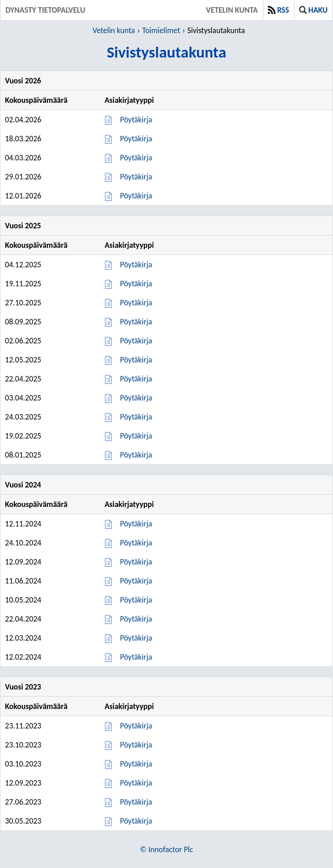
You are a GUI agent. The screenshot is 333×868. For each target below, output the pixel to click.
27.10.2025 (23, 303)
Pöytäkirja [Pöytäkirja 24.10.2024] (136, 543)
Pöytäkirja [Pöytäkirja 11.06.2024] (136, 581)
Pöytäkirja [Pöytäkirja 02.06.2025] (136, 341)
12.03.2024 (23, 638)
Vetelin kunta (232, 10)
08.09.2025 (23, 322)
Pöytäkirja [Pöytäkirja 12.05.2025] (136, 360)
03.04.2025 (23, 398)
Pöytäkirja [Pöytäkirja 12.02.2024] (136, 657)
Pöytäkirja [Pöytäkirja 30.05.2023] (136, 821)
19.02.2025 (23, 436)
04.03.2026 (23, 158)
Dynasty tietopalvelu (45, 10)
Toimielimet (161, 30)
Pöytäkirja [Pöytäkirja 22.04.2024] (136, 619)
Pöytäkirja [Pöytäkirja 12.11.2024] (136, 524)
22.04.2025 (23, 379)
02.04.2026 (23, 120)
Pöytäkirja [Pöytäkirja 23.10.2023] (136, 745)
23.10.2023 (23, 745)
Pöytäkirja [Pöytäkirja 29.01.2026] (136, 177)
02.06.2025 (23, 341)
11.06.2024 (23, 581)
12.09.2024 (23, 562)
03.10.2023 (23, 764)
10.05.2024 (23, 600)
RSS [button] (278, 10)
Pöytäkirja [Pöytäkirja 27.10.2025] (136, 303)
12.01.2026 (23, 196)
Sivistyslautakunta (216, 30)
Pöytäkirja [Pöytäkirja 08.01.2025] (136, 455)
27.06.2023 (23, 802)
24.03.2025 (23, 417)
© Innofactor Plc (166, 849)
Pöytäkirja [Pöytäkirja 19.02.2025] (136, 436)
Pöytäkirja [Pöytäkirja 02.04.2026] (136, 120)
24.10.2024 (23, 543)
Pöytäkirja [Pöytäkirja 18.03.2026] (136, 139)
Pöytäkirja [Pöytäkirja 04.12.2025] (136, 265)
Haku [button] (313, 10)
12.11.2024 (23, 524)
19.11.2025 (23, 284)
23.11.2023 (23, 726)
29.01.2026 (23, 177)
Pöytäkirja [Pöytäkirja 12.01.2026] (136, 196)
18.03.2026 (23, 139)
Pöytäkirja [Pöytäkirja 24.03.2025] (136, 417)
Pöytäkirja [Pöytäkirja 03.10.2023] (136, 764)
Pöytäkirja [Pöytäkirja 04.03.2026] (136, 158)
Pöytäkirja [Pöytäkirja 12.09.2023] (136, 783)
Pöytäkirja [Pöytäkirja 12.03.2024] (136, 638)
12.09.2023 (23, 783)
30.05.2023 (23, 821)
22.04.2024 (23, 619)
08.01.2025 (23, 455)
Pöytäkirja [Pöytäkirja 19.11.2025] (136, 284)
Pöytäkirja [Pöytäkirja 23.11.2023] (136, 726)
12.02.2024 (23, 657)
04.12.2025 (23, 265)
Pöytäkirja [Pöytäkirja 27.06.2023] (136, 802)
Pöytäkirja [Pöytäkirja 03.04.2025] (136, 398)
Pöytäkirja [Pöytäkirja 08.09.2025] (136, 322)
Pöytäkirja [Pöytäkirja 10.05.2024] (136, 600)
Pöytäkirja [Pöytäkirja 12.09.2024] (136, 562)
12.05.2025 (23, 360)
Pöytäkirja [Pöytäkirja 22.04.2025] (136, 379)
